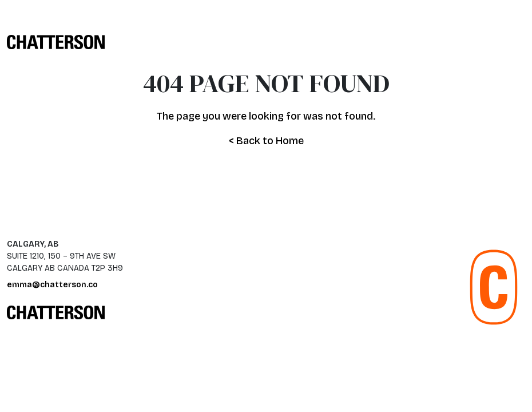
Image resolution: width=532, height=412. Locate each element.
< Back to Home (266, 141)
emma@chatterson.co (52, 285)
